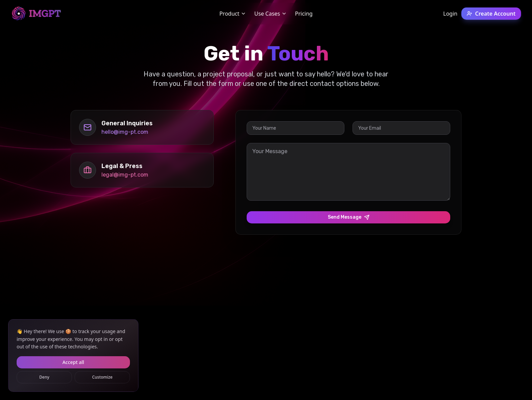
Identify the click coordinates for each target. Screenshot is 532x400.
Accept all (73, 362)
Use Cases (270, 14)
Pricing (304, 14)
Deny (44, 377)
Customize (102, 377)
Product (233, 14)
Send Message (349, 217)
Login (450, 14)
